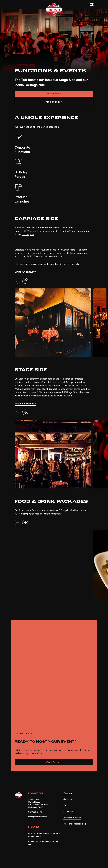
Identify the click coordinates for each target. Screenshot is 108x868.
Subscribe (68, 799)
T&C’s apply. (28, 235)
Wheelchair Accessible (73, 824)
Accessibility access (72, 818)
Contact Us (69, 811)
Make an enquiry (54, 102)
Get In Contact (54, 762)
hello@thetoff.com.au (38, 817)
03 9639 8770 (35, 812)
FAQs (66, 805)
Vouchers (68, 793)
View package (54, 94)
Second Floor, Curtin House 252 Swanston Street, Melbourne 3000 (38, 803)
